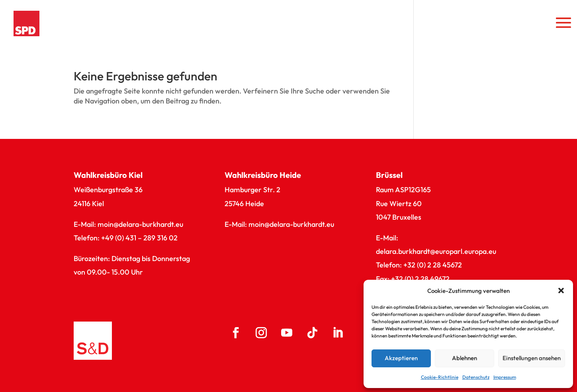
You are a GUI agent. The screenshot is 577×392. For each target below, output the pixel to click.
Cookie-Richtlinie (440, 377)
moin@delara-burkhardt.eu (140, 224)
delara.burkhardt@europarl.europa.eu (436, 251)
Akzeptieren (401, 358)
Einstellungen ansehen (532, 358)
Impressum (505, 377)
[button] (561, 291)
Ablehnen (465, 358)
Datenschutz (476, 377)
